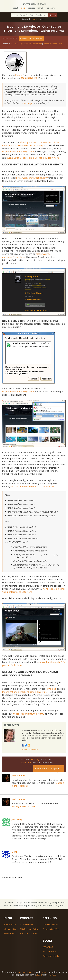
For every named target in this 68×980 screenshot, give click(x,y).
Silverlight (37, 44)
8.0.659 (53, 975)
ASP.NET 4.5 (48, 947)
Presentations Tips (51, 929)
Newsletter (33, 750)
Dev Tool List (10, 933)
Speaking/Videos (50, 925)
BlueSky (35, 759)
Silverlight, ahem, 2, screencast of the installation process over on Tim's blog (31, 144)
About (24, 750)
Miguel (19, 75)
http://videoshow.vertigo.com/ (18, 152)
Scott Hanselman (34, 4)
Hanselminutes (27, 925)
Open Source (26, 44)
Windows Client (50, 44)
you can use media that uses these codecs (32, 486)
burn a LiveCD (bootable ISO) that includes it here (33, 158)
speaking (51, 8)
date (44, 19)
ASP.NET (14, 44)
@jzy (44, 972)
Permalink (26, 762)
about (15, 8)
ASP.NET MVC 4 (49, 952)
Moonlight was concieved (24, 806)
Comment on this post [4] (31, 38)
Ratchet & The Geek (29, 933)
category (35, 19)
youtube (41, 8)
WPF (61, 44)
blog (23, 8)
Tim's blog (51, 689)
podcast (31, 8)
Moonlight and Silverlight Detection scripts (25, 692)
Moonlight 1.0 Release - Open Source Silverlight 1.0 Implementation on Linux (34, 29)
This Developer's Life (29, 929)
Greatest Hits (10, 929)
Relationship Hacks (51, 956)
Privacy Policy (10, 925)
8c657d (39, 975)
